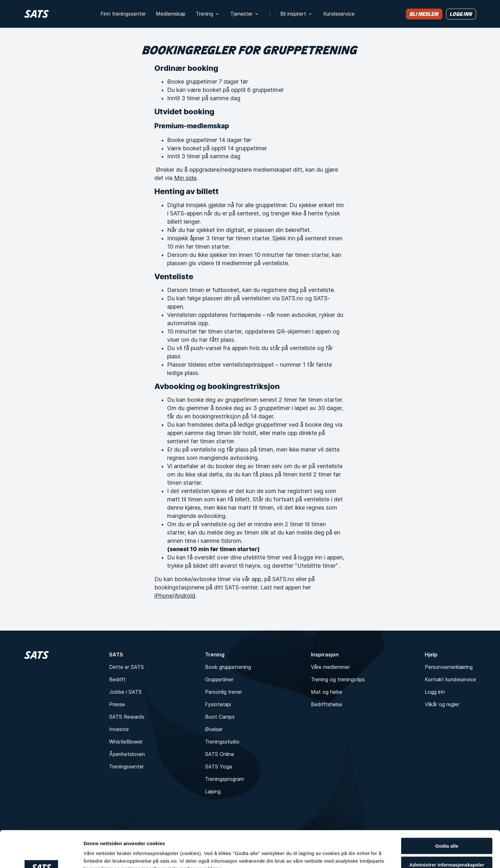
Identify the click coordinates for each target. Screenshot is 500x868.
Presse (117, 704)
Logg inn (435, 692)
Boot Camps (220, 717)
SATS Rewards (127, 717)
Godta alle (447, 809)
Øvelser (214, 729)
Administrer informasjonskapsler (447, 831)
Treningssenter (126, 767)
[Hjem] (37, 14)
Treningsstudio (222, 742)
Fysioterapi (218, 704)
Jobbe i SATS (125, 692)
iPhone (163, 596)
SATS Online (220, 754)
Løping (213, 791)
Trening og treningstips (338, 679)
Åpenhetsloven (127, 754)
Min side (185, 178)
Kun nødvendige (447, 852)
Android (185, 596)
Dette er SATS (126, 667)
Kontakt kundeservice (450, 679)
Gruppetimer (219, 679)
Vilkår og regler (442, 704)
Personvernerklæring (449, 667)
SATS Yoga (218, 767)
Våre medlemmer (330, 667)
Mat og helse (327, 692)
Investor (119, 729)
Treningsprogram (224, 779)
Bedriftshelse (327, 704)
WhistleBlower (126, 742)
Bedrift (117, 679)
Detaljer (92, 850)
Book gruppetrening (228, 667)
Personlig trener (224, 692)
